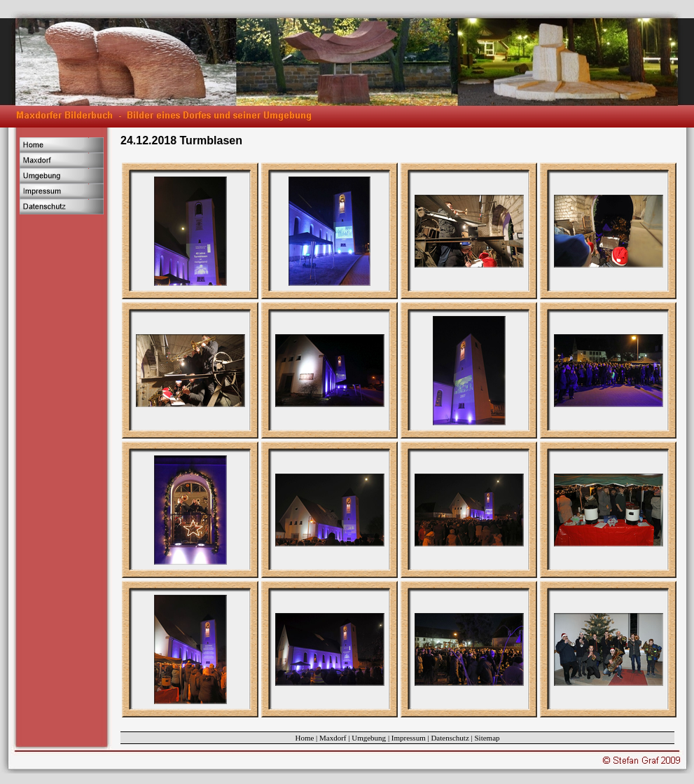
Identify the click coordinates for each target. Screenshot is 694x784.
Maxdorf (333, 738)
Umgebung (369, 738)
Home (304, 738)
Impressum (409, 738)
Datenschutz (450, 738)
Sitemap (487, 738)
